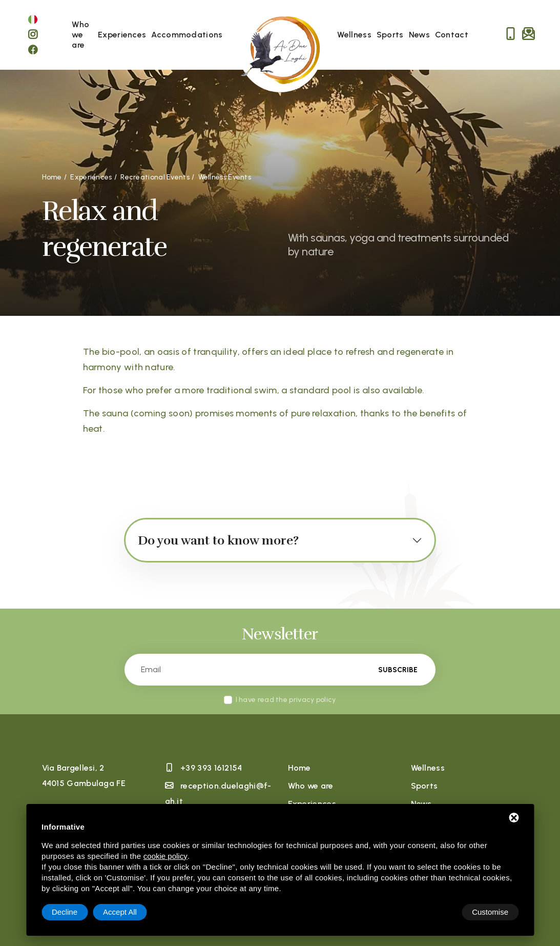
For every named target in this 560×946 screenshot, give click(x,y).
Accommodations (187, 35)
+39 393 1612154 (211, 768)
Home (299, 768)
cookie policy (165, 856)
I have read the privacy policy (286, 700)
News (419, 35)
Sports (390, 35)
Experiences (122, 35)
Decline (436, 912)
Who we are (80, 35)
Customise (70, 912)
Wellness (354, 35)
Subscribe (397, 670)
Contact (452, 35)
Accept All (491, 912)
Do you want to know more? (218, 540)
